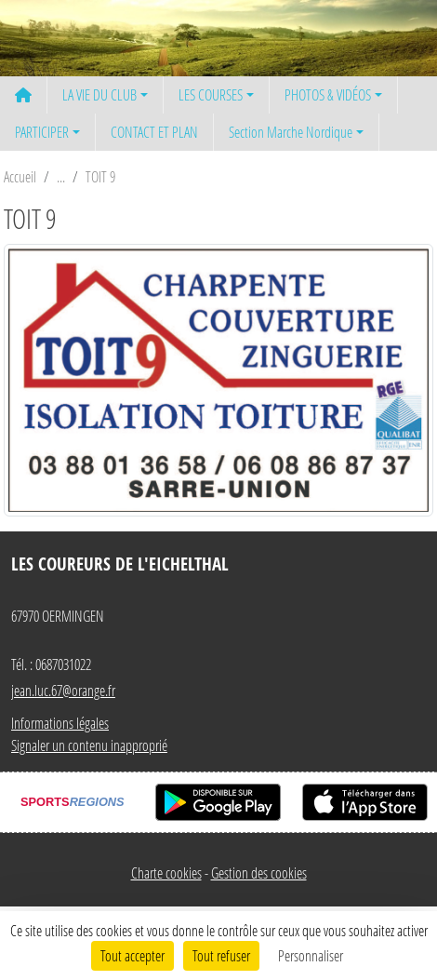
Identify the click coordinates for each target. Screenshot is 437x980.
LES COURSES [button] (211, 94)
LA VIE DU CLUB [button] (99, 94)
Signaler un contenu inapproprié (89, 745)
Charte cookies (166, 873)
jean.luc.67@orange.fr (63, 690)
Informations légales (60, 723)
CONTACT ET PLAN (154, 132)
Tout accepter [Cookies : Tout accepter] (132, 955)
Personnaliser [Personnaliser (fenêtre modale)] (311, 955)
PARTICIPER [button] (42, 132)
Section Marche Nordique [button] (291, 132)
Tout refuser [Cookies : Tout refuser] (221, 955)
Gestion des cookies (259, 873)
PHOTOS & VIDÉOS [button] (328, 94)
